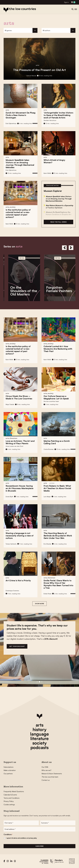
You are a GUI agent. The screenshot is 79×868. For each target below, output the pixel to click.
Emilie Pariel (47, 594)
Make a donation (10, 770)
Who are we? (46, 770)
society (39, 743)
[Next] (71, 248)
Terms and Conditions (12, 798)
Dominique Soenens (12, 591)
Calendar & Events (10, 795)
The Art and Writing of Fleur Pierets (20, 442)
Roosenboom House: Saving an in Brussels (19, 488)
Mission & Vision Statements (52, 774)
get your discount (17, 646)
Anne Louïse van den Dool (14, 446)
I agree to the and (21, 838)
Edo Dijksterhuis (11, 123)
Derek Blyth (9, 497)
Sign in (66, 2)
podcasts (39, 747)
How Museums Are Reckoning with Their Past (58, 349)
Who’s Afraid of (54, 161)
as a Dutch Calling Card (57, 442)
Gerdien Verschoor (50, 120)
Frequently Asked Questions (14, 791)
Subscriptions (8, 767)
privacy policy (33, 838)
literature (39, 738)
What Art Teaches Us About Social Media (57, 488)
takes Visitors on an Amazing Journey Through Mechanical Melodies (20, 164)
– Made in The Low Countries (19, 397)
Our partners (8, 774)
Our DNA (45, 767)
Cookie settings (9, 805)
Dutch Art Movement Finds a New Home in (21, 115)
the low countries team (51, 401)
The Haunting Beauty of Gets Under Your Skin (58, 536)
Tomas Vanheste (11, 544)
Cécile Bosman (49, 449)
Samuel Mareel (31, 76)
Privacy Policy (9, 801)
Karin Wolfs (47, 173)
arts (40, 725)
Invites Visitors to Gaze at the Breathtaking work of (58, 115)
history (39, 729)
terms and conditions (20, 838)
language (39, 734)
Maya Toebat (10, 404)
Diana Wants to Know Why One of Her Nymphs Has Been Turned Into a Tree (58, 584)
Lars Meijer (47, 497)
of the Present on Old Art (39, 70)
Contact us (46, 780)
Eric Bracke (47, 544)
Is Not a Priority (18, 580)
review (52, 483)
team (50, 777)
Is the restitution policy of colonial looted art (18, 213)
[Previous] (64, 248)
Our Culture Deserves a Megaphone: (56, 397)
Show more (39, 604)
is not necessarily (20, 536)
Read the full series (59, 222)
